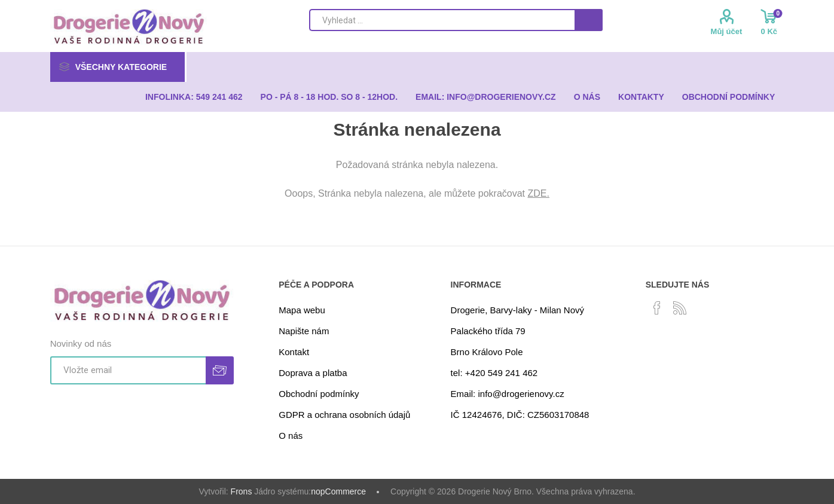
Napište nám (304, 331)
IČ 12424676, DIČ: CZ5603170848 (520, 415)
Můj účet (727, 31)
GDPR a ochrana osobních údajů (344, 415)
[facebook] (657, 308)
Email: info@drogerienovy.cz (508, 394)
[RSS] (680, 308)
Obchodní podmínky (319, 394)
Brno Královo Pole (487, 352)
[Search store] (442, 20)
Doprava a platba (313, 373)
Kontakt (294, 352)
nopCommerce (338, 491)
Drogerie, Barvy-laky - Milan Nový (517, 310)
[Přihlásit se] (128, 370)
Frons (242, 491)
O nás (291, 436)
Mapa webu (302, 310)
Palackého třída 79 (488, 331)
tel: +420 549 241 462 (494, 373)
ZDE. (539, 193)
